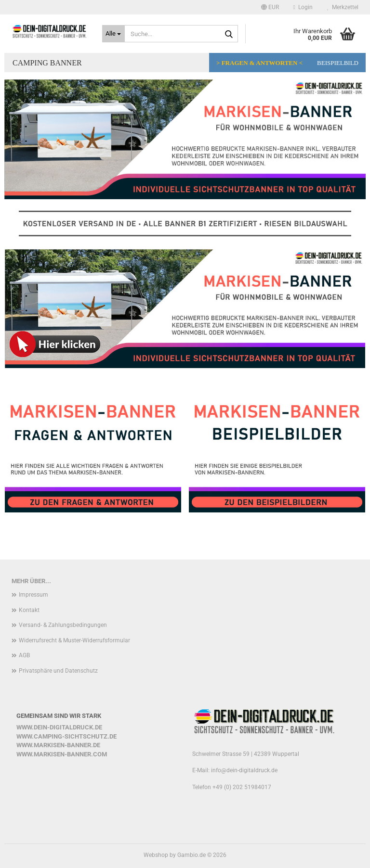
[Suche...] (114, 34)
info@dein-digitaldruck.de (244, 770)
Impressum (33, 595)
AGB (24, 655)
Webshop (156, 855)
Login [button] (303, 7)
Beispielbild (338, 63)
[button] (270, 7)
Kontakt (29, 610)
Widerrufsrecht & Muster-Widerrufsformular (74, 640)
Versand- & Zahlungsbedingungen (63, 625)
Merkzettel (343, 7)
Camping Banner (47, 63)
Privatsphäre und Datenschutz (58, 671)
